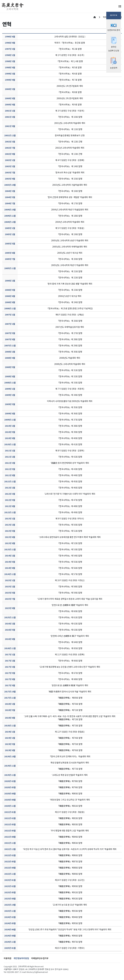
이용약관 (8, 958)
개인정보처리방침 (21, 958)
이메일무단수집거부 (40, 958)
